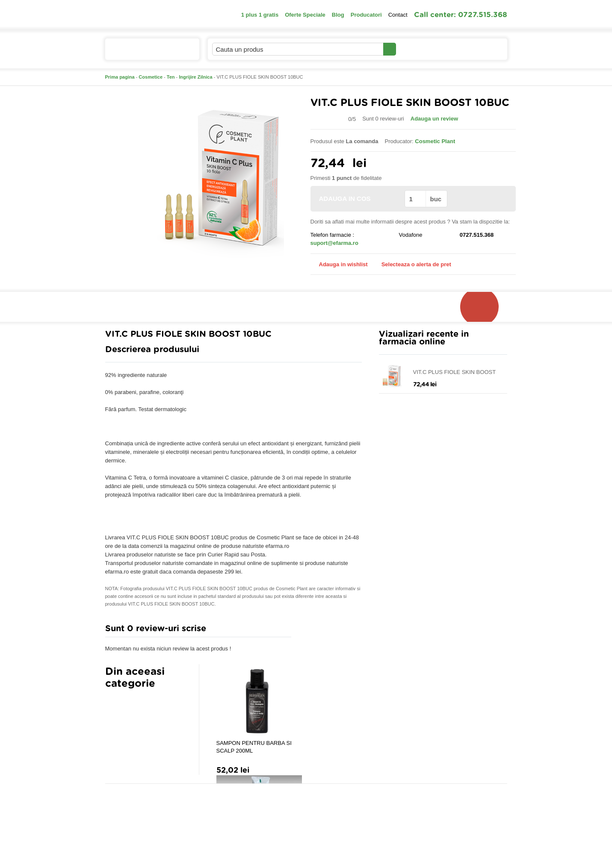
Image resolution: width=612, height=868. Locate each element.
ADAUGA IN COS (357, 199)
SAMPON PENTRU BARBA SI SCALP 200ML (254, 747)
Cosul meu (479, 49)
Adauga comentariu (331, 631)
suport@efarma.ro (334, 243)
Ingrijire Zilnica (195, 77)
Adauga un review (434, 119)
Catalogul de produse (146, 53)
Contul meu (425, 49)
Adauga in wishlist (339, 264)
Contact (398, 15)
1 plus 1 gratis (260, 15)
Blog (338, 15)
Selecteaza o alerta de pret (412, 265)
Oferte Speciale (305, 15)
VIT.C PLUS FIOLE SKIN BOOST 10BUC (454, 372)
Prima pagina (120, 77)
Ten (171, 77)
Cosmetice (151, 77)
